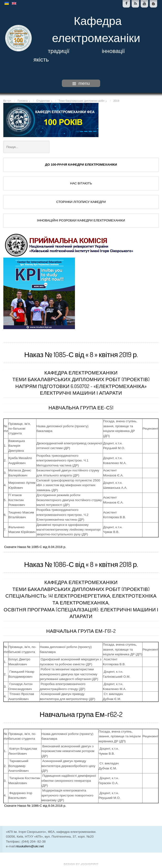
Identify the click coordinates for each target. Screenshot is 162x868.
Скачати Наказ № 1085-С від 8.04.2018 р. (35, 547)
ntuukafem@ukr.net (30, 846)
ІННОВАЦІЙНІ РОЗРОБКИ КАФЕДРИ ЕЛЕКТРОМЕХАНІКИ (81, 220)
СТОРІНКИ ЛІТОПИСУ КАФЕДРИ (81, 202)
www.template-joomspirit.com (81, 864)
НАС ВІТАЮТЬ (81, 183)
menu (81, 83)
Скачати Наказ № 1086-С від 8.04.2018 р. (35, 806)
